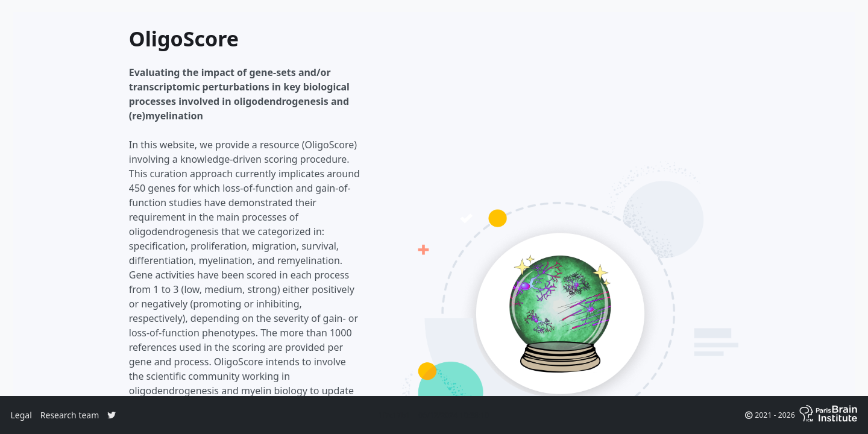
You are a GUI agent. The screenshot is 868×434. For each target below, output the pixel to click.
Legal (21, 415)
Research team (70, 415)
